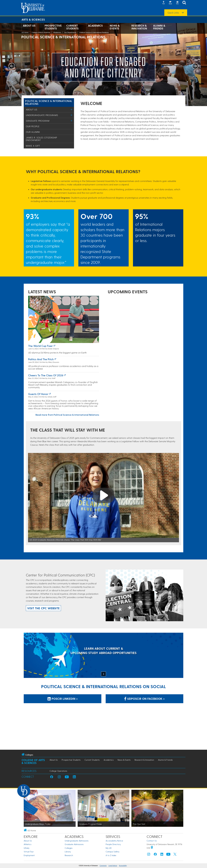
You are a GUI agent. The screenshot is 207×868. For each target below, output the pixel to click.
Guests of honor (38, 394)
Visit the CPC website (43, 608)
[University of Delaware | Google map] (152, 848)
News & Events (115, 27)
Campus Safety (112, 852)
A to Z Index (111, 855)
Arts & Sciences (33, 19)
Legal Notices (113, 866)
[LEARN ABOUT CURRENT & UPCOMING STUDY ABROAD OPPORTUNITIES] (103, 656)
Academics (95, 26)
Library (68, 852)
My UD (109, 848)
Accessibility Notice (114, 841)
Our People (33, 126)
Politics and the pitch (41, 359)
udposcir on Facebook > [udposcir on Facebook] (144, 699)
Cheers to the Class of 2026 (46, 375)
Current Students (72, 27)
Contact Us (152, 841)
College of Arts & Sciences (41, 32)
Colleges (69, 848)
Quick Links (173, 13)
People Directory (113, 844)
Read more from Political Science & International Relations (67, 415)
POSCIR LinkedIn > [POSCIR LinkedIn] (63, 699)
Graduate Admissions (74, 844)
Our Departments (70, 32)
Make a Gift (33, 146)
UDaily (27, 848)
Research (69, 855)
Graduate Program (38, 121)
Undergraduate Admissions (77, 841)
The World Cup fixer (40, 346)
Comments (103, 866)
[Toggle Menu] (72, 109)
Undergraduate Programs (42, 115)
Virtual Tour (29, 852)
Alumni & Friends (159, 27)
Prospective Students (53, 27)
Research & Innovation (139, 27)
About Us (29, 26)
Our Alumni (33, 132)
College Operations (58, 771)
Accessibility (123, 866)
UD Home (25, 32)
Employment (29, 855)
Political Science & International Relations (94, 32)
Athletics (28, 844)
